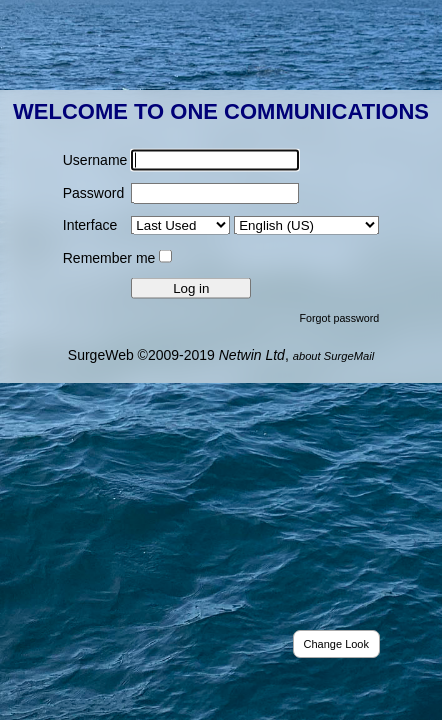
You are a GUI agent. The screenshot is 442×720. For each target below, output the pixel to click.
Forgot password (340, 317)
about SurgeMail (333, 355)
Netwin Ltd (252, 354)
